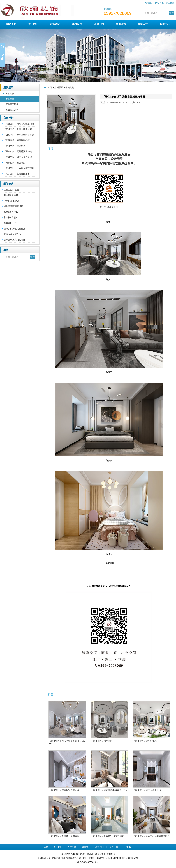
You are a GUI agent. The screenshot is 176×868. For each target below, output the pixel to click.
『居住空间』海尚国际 (102, 741)
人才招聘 (72, 847)
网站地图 (86, 847)
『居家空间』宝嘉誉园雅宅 (17, 174)
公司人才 (143, 24)
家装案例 (10, 99)
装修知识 (121, 24)
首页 (50, 87)
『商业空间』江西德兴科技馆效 (19, 168)
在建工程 (99, 24)
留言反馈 (170, 3)
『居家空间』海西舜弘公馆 (17, 140)
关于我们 (33, 24)
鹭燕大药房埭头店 (12, 234)
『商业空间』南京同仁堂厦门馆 (19, 124)
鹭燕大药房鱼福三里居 (15, 229)
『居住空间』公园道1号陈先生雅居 (108, 836)
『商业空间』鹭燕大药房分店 (18, 129)
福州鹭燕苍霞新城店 (13, 206)
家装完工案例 (12, 104)
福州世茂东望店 (11, 201)
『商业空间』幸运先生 (15, 146)
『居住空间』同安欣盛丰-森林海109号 (109, 790)
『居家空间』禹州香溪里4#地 (18, 152)
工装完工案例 (12, 110)
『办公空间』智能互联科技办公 (19, 135)
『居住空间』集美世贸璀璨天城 (64, 790)
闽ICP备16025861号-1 (88, 862)
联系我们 (100, 847)
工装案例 (10, 94)
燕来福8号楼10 (11, 212)
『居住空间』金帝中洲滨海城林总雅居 (151, 836)
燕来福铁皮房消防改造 (15, 240)
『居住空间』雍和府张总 (145, 741)
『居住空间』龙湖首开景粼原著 (64, 836)
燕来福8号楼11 (11, 195)
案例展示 (77, 24)
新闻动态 (55, 24)
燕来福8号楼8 (10, 223)
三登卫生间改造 (11, 190)
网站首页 (149, 3)
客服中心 (165, 24)
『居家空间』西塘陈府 (15, 163)
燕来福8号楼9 (10, 217)
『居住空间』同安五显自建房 (18, 157)
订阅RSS (128, 847)
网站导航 (159, 3)
